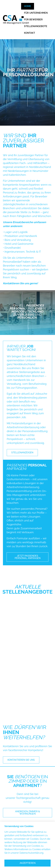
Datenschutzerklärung (31, 853)
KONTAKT (30, 33)
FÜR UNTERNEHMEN (36, 13)
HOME (28, 6)
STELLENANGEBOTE (36, 26)
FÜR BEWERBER (33, 20)
